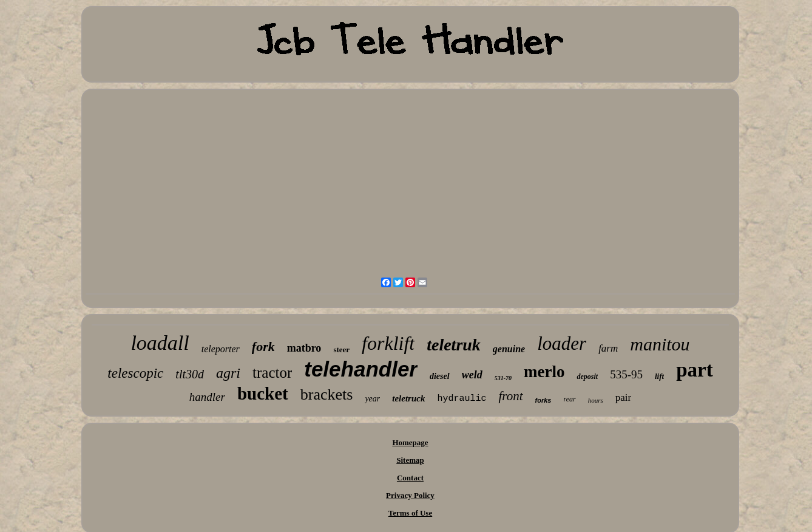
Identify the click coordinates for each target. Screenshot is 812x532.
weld (472, 375)
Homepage (410, 442)
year (372, 399)
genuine (509, 349)
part (695, 370)
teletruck (408, 398)
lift (659, 376)
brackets (327, 394)
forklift (388, 343)
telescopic (135, 373)
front (510, 396)
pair (623, 397)
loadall (160, 343)
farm (608, 348)
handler (207, 397)
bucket (263, 394)
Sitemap (410, 460)
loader (562, 343)
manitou (660, 344)
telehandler (361, 369)
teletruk (454, 345)
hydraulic (462, 399)
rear (569, 399)
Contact (410, 478)
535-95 (626, 374)
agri (228, 373)
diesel (440, 376)
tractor (272, 373)
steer (341, 350)
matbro (304, 348)
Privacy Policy (410, 495)
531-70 (503, 378)
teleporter (221, 349)
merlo (544, 372)
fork (263, 346)
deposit (587, 377)
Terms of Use (410, 513)
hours (596, 400)
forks (543, 400)
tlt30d (190, 374)
